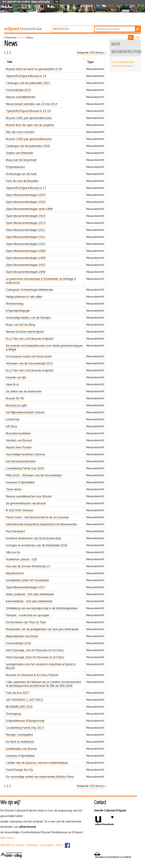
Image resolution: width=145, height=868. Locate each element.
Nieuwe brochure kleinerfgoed (25, 332)
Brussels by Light (16, 405)
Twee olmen (14, 489)
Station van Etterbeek (19, 153)
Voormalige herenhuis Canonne (25, 454)
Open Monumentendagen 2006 (26, 272)
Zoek (110, 26)
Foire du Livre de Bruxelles (22, 181)
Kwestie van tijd (16, 377)
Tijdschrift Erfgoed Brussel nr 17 (26, 188)
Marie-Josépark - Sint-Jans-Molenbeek (30, 594)
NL (131, 37)
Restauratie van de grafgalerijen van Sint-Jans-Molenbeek (42, 629)
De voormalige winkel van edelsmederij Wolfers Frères (40, 777)
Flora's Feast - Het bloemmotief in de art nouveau (37, 517)
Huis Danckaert (15, 531)
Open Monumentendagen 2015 (26, 195)
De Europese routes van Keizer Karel (29, 356)
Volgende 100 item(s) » (91, 53)
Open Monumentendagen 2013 (26, 223)
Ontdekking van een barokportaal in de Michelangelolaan (42, 608)
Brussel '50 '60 (15, 398)
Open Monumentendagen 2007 (26, 265)
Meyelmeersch (15, 573)
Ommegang (13, 714)
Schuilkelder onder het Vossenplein (27, 580)
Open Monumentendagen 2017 (26, 587)
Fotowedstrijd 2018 (18, 643)
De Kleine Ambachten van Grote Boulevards (33, 538)
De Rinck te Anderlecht (20, 742)
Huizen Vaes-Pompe (19, 447)
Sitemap (32, 845)
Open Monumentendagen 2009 (26, 251)
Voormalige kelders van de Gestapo (28, 318)
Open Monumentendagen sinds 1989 (29, 209)
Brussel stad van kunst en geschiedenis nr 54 (34, 69)
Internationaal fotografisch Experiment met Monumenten (41, 524)
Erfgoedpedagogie (18, 311)
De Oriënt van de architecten (24, 391)
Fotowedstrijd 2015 (18, 90)
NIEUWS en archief (12, 845)
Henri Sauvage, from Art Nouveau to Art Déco (35, 657)
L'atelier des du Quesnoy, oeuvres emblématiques (37, 763)
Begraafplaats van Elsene (22, 636)
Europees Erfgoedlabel (20, 482)
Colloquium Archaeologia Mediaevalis (30, 290)
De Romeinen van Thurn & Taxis (26, 622)
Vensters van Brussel (19, 440)
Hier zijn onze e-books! (20, 132)
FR (138, 37)
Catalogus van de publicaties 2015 (28, 83)
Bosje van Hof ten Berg (20, 325)
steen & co (12, 384)
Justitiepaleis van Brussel (21, 749)
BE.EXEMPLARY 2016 (19, 707)
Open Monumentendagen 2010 (26, 244)
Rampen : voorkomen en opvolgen (28, 615)
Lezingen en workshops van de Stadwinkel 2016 (37, 545)
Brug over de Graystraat (21, 160)
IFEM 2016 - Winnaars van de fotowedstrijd (34, 475)
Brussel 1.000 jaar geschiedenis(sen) (29, 118)
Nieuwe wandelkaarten (21, 97)
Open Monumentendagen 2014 (26, 216)
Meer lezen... (8, 838)
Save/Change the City (20, 770)
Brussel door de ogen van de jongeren (30, 125)
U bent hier (13, 419)
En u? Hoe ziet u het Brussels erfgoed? (30, 339)
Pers (59, 845)
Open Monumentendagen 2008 (26, 258)
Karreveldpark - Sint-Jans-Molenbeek (29, 601)
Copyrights (47, 845)
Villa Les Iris (13, 552)
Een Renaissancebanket (21, 461)
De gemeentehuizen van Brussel (26, 503)
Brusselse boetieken (18, 433)
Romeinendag (15, 304)
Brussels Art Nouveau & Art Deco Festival (32, 675)
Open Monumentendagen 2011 (26, 237)
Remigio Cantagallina (19, 735)
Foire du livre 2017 (18, 693)
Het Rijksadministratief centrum (25, 412)
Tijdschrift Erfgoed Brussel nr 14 (26, 76)
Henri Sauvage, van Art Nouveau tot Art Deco (35, 650)
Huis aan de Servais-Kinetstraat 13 (28, 566)
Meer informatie (41, 2)
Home (21, 37)
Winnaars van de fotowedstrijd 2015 (29, 363)
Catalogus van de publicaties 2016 (28, 146)
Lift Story (12, 426)
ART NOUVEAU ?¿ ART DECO (25, 700)
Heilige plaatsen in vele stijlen (24, 297)
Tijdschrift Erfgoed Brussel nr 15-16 (28, 111)
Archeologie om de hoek (21, 174)
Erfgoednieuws (15, 167)
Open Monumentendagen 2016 (26, 202)
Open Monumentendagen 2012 (26, 230)
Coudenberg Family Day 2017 (25, 728)
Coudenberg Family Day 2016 (25, 468)
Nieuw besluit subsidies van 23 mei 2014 (32, 104)
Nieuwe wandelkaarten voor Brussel (29, 496)
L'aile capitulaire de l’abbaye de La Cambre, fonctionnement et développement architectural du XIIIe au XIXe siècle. (43, 684)
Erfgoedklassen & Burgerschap (25, 721)
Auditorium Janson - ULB (21, 559)
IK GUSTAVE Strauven (20, 510)
